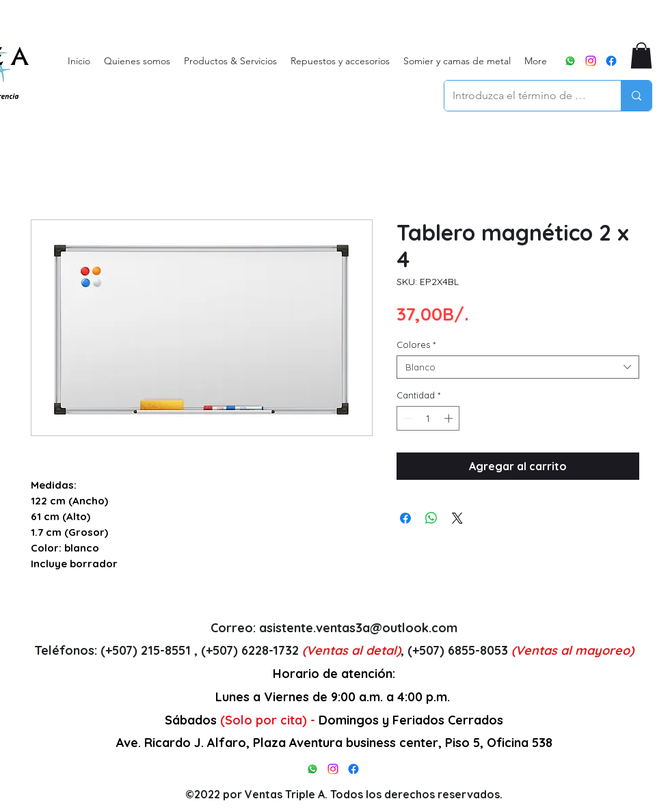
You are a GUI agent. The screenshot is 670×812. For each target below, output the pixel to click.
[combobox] (518, 367)
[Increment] (450, 418)
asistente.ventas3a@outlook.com (358, 628)
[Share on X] (457, 518)
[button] (641, 55)
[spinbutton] (428, 418)
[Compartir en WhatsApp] (431, 518)
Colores (416, 344)
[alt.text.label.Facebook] (611, 61)
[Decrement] (407, 418)
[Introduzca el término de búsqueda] (522, 96)
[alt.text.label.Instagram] (591, 61)
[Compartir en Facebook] (405, 518)
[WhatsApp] (570, 61)
